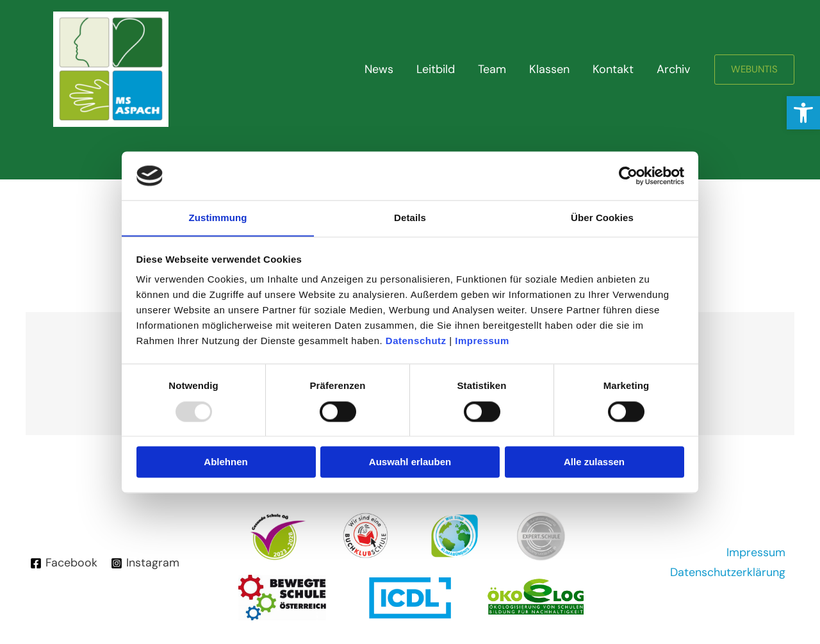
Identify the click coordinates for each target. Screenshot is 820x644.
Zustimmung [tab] (218, 218)
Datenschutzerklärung (727, 572)
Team (492, 69)
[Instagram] (144, 563)
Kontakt (613, 69)
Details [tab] (410, 218)
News (379, 69)
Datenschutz (416, 341)
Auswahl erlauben (410, 462)
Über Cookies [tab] (602, 218)
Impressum (482, 341)
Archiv (673, 69)
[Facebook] (64, 563)
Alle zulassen (594, 462)
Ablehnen (225, 462)
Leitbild (436, 69)
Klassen (549, 69)
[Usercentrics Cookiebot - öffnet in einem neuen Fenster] (628, 176)
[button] (803, 113)
